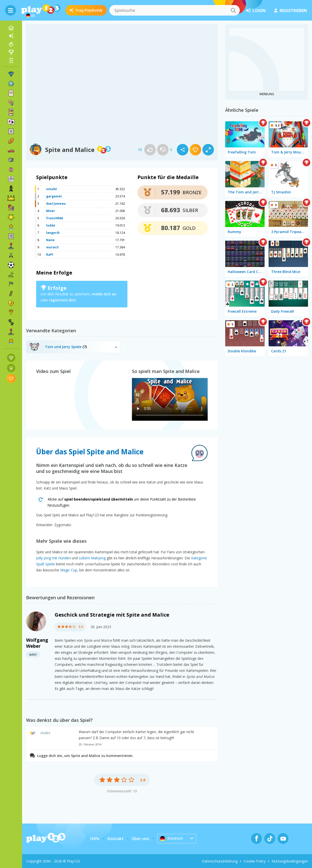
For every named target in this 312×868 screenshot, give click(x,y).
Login (256, 11)
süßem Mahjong (92, 558)
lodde (51, 225)
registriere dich (62, 300)
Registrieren (291, 11)
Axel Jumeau (56, 204)
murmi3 (52, 247)
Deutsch (172, 838)
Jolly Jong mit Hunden (53, 558)
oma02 (51, 189)
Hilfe (95, 839)
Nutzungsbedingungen (290, 861)
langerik (53, 233)
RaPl (50, 255)
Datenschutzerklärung (220, 861)
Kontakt (116, 839)
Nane (50, 240)
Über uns (140, 839)
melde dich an (104, 294)
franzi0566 (55, 218)
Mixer (51, 211)
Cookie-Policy (255, 861)
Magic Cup (69, 570)
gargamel (54, 196)
